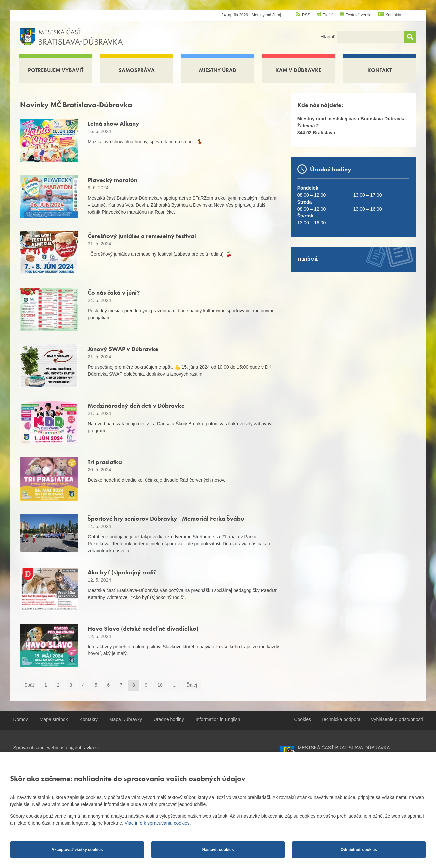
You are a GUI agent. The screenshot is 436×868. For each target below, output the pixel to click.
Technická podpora (341, 719)
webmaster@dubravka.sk (73, 748)
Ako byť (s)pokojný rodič (122, 572)
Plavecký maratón (112, 180)
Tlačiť (328, 15)
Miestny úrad (218, 70)
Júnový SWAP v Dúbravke (123, 349)
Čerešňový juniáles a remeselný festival (142, 236)
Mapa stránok (54, 719)
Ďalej (192, 685)
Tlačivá (308, 260)
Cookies (303, 719)
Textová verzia (359, 15)
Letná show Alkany (113, 123)
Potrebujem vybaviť (56, 70)
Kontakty (393, 15)
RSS (306, 15)
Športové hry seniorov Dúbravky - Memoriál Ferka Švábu (166, 518)
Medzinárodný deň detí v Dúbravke (136, 406)
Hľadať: (329, 37)
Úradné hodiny (169, 719)
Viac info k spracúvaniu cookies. (158, 823)
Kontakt (380, 70)
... (175, 685)
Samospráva (137, 70)
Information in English (218, 719)
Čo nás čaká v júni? (114, 293)
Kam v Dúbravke (298, 70)
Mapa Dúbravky (126, 719)
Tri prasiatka (105, 462)
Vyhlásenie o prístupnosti (397, 719)
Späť (29, 685)
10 (160, 685)
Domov (21, 719)
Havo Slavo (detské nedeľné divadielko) (143, 628)
